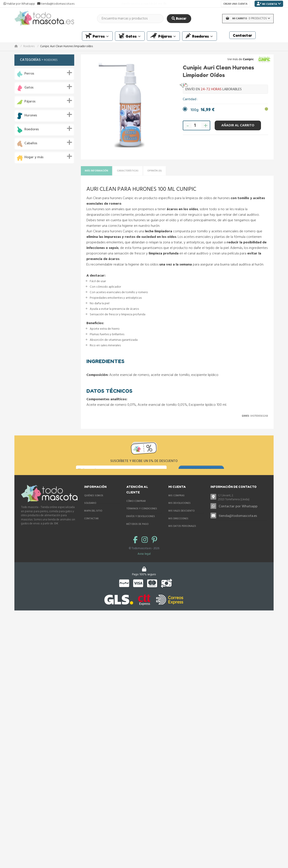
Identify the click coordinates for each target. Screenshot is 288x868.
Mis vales (174, 541)
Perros (29, 74)
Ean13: (246, 417)
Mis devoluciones (179, 510)
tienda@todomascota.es (238, 523)
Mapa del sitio (93, 518)
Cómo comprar (136, 508)
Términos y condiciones (142, 516)
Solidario (90, 510)
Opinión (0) (171, 171)
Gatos (29, 88)
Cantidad (190, 99)
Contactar (91, 525)
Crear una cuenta (235, 4)
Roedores (29, 47)
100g (202, 110)
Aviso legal (144, 573)
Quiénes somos (94, 502)
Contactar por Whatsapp (238, 514)
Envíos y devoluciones (141, 523)
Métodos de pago (137, 531)
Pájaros (30, 102)
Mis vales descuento (181, 518)
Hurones (31, 116)
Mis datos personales (182, 533)
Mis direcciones (178, 525)
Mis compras (176, 502)
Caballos (31, 143)
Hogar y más (34, 157)
